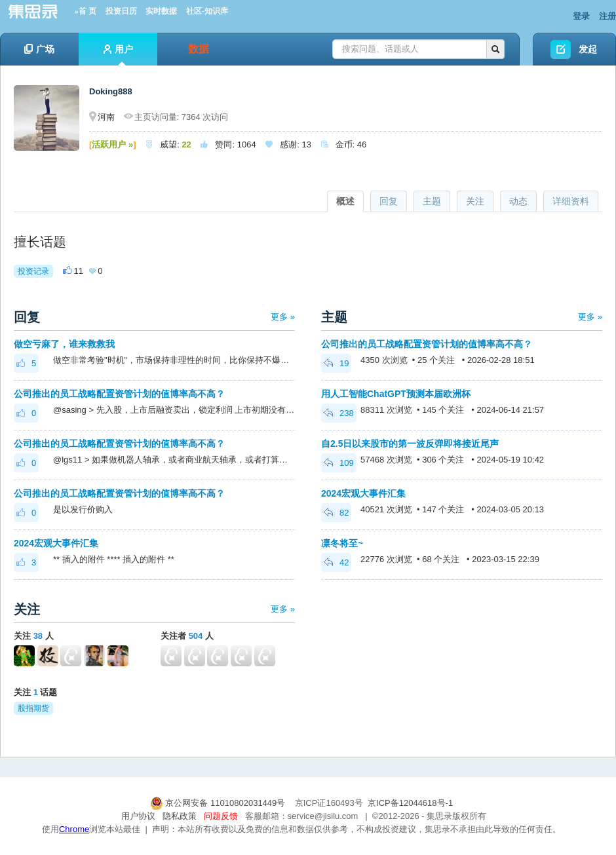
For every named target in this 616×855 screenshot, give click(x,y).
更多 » (283, 317)
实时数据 (161, 11)
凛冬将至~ (342, 543)
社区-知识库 (207, 11)
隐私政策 (180, 816)
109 (339, 463)
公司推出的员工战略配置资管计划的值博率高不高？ (119, 394)
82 (336, 513)
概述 (345, 201)
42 (336, 562)
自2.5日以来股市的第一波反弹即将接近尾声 (410, 444)
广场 (39, 49)
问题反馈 (221, 816)
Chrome (74, 829)
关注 (475, 201)
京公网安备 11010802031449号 (219, 803)
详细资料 (571, 201)
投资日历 (121, 11)
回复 (389, 201)
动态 (518, 201)
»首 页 (86, 11)
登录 (581, 16)
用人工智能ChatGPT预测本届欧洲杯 (396, 394)
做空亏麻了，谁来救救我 (64, 344)
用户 (118, 55)
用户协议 (138, 816)
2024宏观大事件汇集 (56, 543)
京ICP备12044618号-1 (410, 803)
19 (336, 363)
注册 (607, 16)
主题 (432, 201)
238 (339, 413)
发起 (588, 49)
